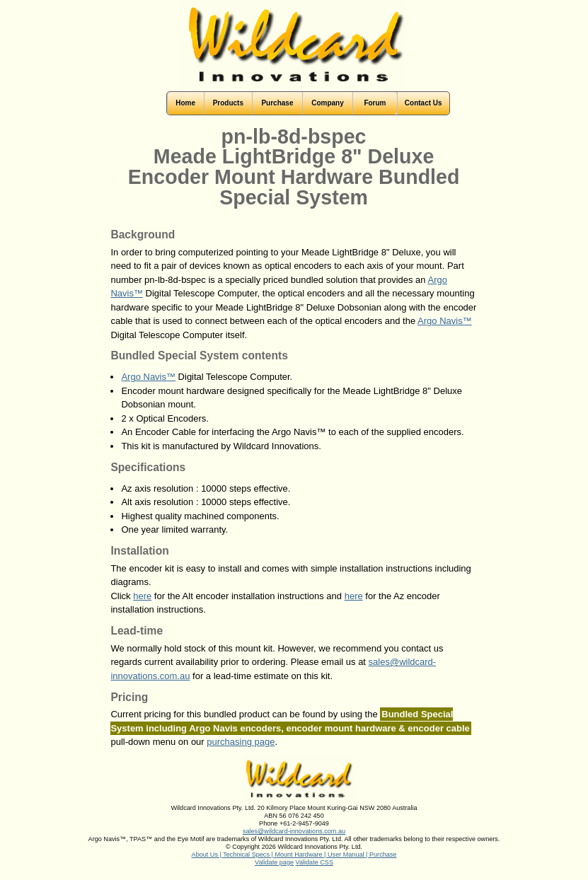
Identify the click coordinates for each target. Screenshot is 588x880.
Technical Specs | (249, 855)
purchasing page (241, 742)
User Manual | (348, 855)
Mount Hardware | (301, 855)
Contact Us (423, 103)
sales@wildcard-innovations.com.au (294, 831)
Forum (375, 103)
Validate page (274, 862)
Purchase (383, 855)
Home (185, 103)
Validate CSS (315, 862)
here (142, 596)
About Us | (208, 855)
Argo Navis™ (445, 321)
